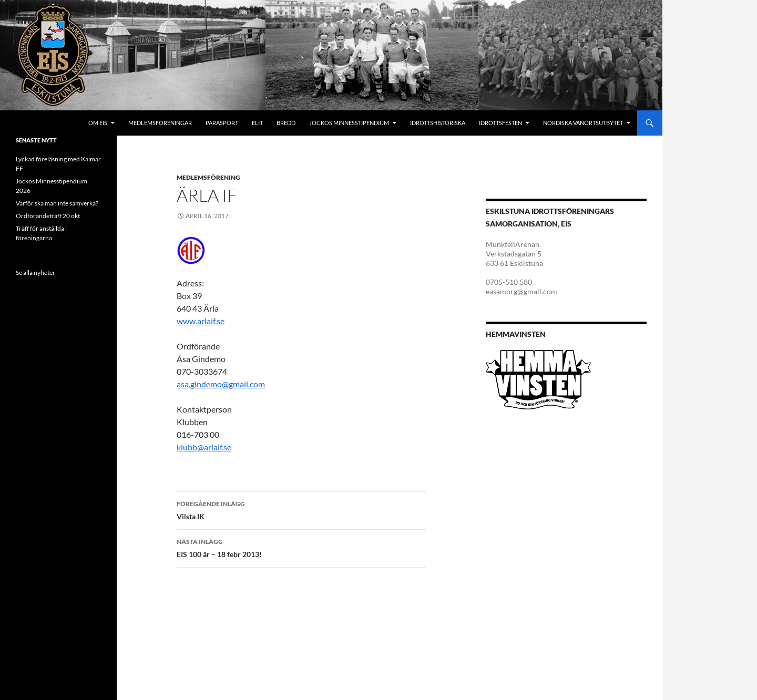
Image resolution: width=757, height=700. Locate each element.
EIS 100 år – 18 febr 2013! (301, 547)
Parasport (222, 123)
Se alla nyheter (35, 272)
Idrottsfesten (500, 123)
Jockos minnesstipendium (349, 123)
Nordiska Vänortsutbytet (583, 123)
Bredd (286, 123)
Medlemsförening (208, 177)
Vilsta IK (301, 509)
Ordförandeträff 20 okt (48, 216)
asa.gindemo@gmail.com (221, 384)
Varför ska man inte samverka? (57, 203)
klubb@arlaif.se (204, 447)
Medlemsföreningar (160, 123)
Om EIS (98, 123)
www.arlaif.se (201, 321)
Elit (257, 123)
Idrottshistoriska (438, 123)
